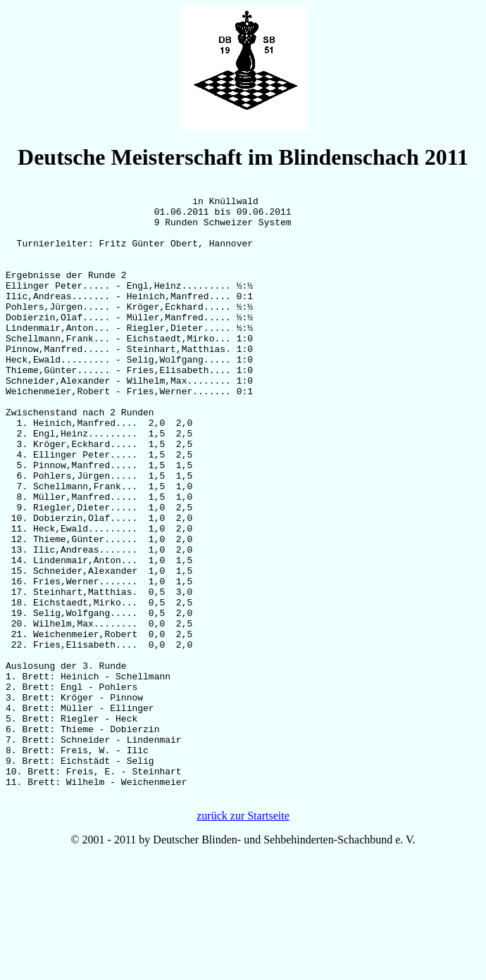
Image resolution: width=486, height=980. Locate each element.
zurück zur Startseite (243, 938)
